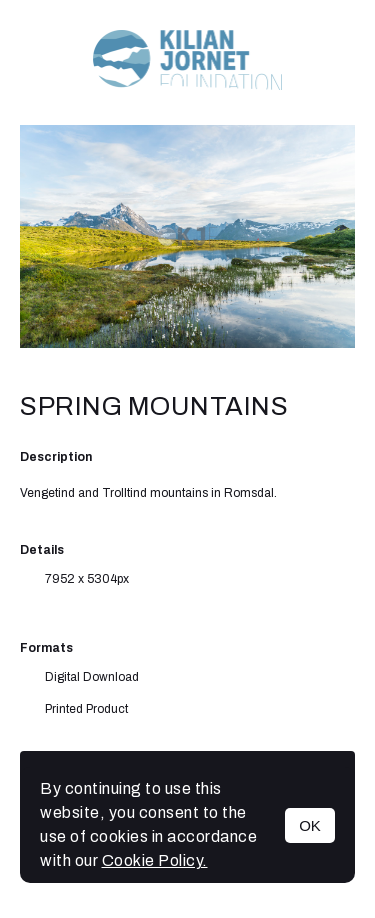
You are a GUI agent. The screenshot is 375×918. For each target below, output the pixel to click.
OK (310, 825)
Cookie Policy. (155, 860)
